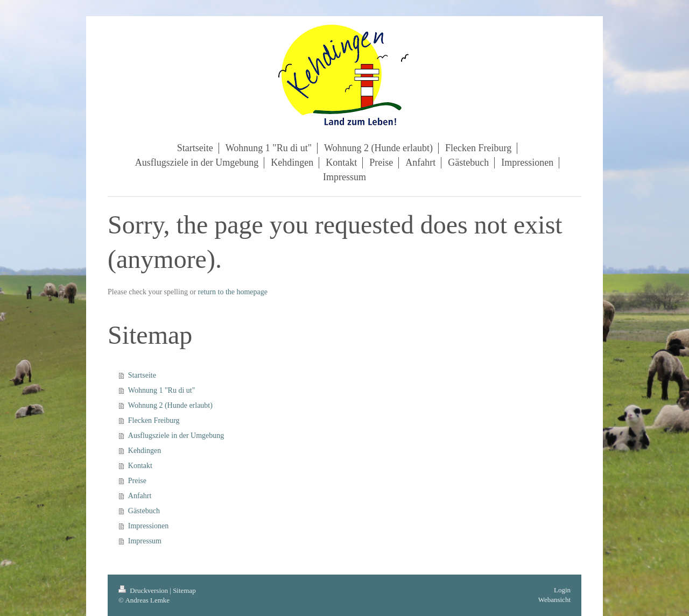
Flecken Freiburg (154, 420)
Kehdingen (145, 451)
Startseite (142, 375)
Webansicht (554, 600)
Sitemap (184, 590)
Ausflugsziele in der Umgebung (176, 436)
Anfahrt (140, 496)
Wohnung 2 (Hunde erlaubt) (170, 405)
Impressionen (148, 526)
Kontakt (140, 466)
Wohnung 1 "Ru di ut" (162, 390)
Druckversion (144, 590)
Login (562, 590)
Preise (137, 481)
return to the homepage (233, 292)
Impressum (145, 541)
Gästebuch (144, 511)
